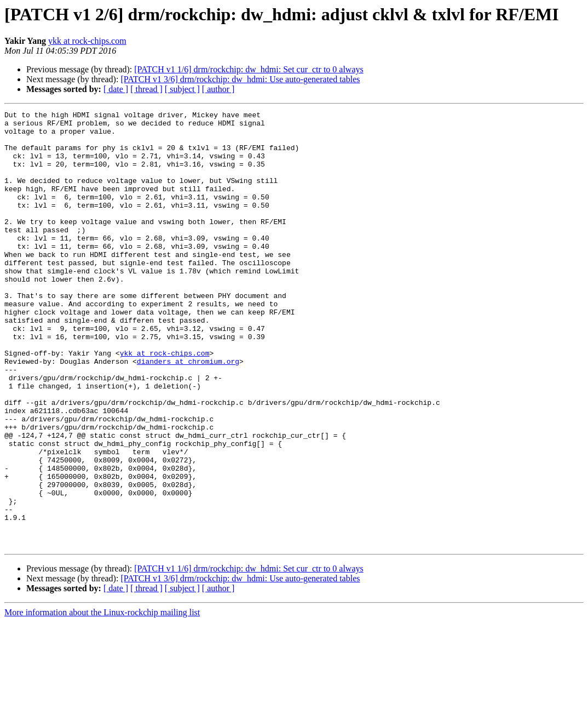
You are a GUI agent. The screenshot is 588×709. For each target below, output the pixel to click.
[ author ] (218, 89)
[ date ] (116, 89)
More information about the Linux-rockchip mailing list (102, 699)
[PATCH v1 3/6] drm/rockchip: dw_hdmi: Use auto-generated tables (240, 79)
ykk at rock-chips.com (87, 41)
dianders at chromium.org (188, 412)
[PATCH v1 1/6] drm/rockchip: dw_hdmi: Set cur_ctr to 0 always (249, 69)
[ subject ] (182, 89)
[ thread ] (146, 89)
